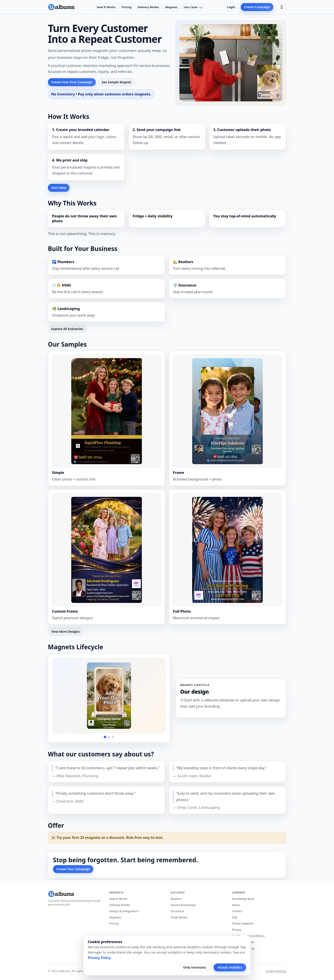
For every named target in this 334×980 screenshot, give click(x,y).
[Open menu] (282, 7)
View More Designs (65, 631)
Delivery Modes (148, 7)
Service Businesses (183, 905)
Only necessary (194, 967)
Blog (235, 954)
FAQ (235, 917)
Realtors (176, 899)
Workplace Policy (243, 948)
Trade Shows (179, 917)
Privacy (237, 930)
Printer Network (243, 923)
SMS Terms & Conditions (248, 936)
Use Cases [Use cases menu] (191, 7)
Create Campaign (257, 7)
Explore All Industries (67, 329)
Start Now (59, 188)
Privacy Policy (99, 958)
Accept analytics (230, 967)
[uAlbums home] (61, 7)
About (236, 905)
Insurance (177, 911)
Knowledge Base (243, 899)
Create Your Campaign (73, 869)
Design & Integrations (124, 911)
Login (231, 7)
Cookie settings (276, 971)
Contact (237, 911)
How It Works (106, 7)
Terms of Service (243, 942)
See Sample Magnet (116, 82)
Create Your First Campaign (72, 82)
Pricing (127, 7)
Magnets (171, 7)
